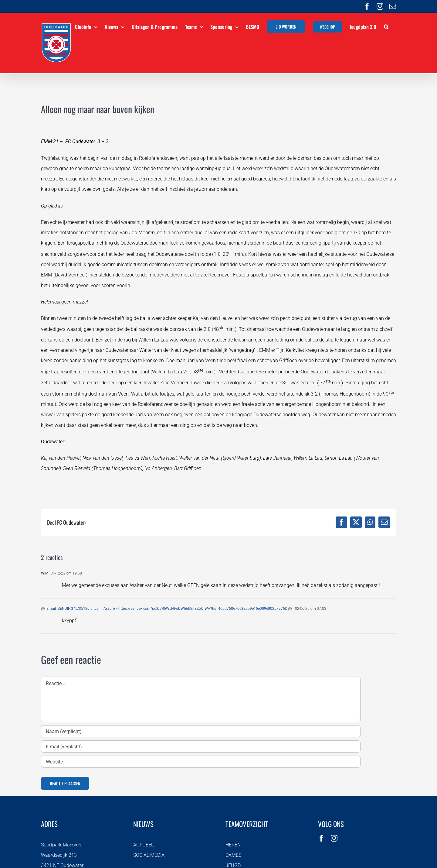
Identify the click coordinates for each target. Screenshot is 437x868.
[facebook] (321, 838)
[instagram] (334, 838)
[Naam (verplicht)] (201, 731)
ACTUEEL (143, 845)
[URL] (201, 762)
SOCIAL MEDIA (149, 855)
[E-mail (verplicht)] (201, 746)
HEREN (233, 845)
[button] (386, 26)
